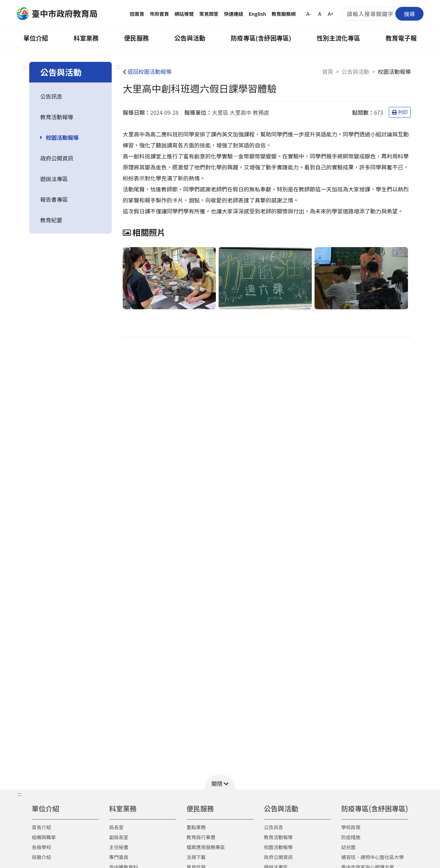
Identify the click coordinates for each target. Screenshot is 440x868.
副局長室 (119, 837)
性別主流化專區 (339, 38)
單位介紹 (36, 38)
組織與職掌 (44, 837)
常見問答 (209, 14)
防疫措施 (351, 837)
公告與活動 (190, 38)
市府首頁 (159, 14)
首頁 (328, 71)
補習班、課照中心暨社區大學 (373, 857)
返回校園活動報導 (147, 71)
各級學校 (42, 847)
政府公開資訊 (57, 158)
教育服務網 (284, 14)
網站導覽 (184, 14)
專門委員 (119, 857)
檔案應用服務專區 (206, 847)
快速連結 (234, 14)
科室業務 (86, 38)
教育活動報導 (57, 117)
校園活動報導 (62, 137)
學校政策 (351, 827)
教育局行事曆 (201, 837)
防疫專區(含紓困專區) (261, 38)
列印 (400, 112)
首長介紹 (42, 827)
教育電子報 (401, 38)
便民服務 (136, 38)
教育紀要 (51, 220)
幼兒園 (349, 847)
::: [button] (19, 794)
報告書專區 (54, 199)
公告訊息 (51, 96)
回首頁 (137, 14)
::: (25, 66)
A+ (331, 14)
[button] (220, 782)
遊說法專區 (54, 179)
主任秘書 (119, 847)
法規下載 (196, 857)
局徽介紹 (42, 857)
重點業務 (196, 827)
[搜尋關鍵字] (382, 14)
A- (309, 14)
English (258, 14)
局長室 (117, 827)
